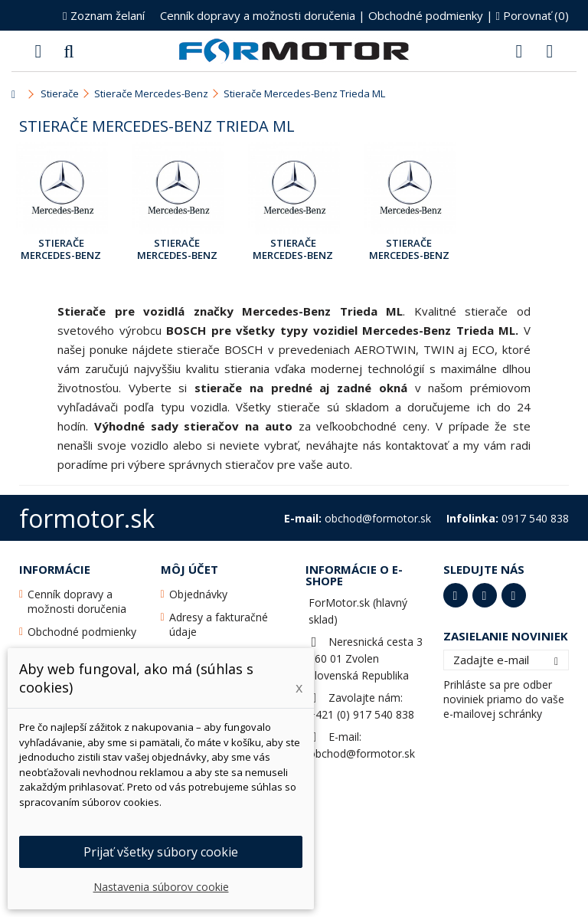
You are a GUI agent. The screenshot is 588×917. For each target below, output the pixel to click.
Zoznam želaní (103, 15)
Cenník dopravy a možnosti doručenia (258, 15)
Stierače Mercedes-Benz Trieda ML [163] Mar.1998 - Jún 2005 (61, 250)
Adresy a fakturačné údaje (219, 624)
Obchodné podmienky (426, 15)
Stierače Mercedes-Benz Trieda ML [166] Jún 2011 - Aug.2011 (293, 250)
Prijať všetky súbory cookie (161, 852)
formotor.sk (87, 518)
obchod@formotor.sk (362, 753)
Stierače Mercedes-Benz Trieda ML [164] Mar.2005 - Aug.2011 (177, 250)
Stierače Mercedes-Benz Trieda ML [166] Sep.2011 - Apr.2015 (409, 250)
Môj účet (189, 569)
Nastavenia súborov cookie (161, 887)
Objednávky (198, 594)
